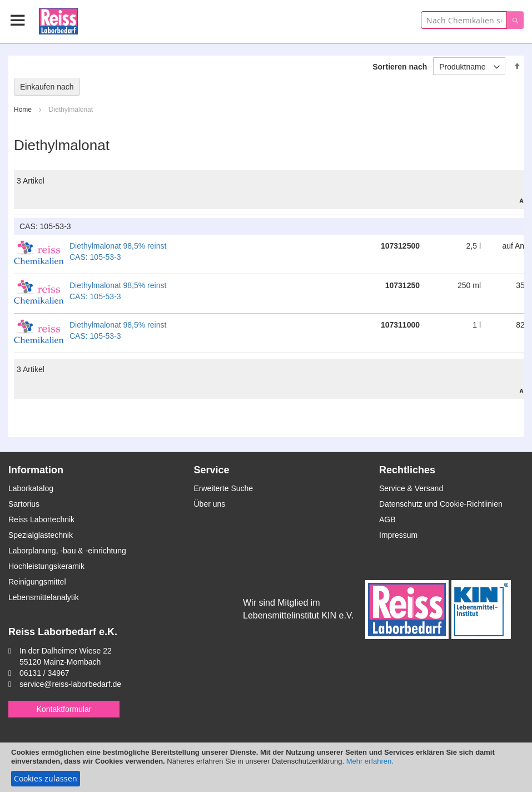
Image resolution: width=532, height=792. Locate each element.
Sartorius (24, 504)
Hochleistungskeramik (46, 566)
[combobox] (464, 20)
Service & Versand (411, 488)
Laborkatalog (31, 488)
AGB (387, 519)
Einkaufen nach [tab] (47, 87)
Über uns (210, 504)
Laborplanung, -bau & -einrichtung (67, 551)
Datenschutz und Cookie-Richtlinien (441, 504)
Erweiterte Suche (224, 488)
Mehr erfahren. (370, 761)
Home (24, 110)
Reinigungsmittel (37, 582)
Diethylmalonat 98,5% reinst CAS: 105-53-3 (118, 251)
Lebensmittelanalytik (44, 597)
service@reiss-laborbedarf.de (70, 684)
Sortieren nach (400, 67)
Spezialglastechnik (41, 535)
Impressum (398, 535)
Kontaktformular (64, 709)
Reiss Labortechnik (41, 519)
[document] (266, 767)
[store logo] (58, 19)
